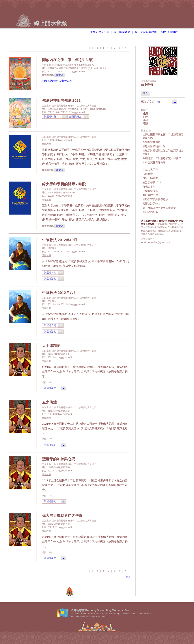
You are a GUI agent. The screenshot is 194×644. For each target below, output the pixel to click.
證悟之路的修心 (152, 204)
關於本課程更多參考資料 (57, 81)
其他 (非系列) (150, 212)
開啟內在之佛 (150, 195)
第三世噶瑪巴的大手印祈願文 (159, 208)
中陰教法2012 (151, 191)
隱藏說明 (46, 144)
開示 (146, 117)
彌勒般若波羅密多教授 (155, 199)
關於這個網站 (169, 32)
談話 (146, 120)
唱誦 (146, 123)
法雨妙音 (148, 174)
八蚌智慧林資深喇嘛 (154, 162)
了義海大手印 (150, 170)
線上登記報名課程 (146, 32)
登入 (145, 93)
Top (128, 577)
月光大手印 (149, 187)
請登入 (60, 75)
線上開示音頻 (122, 32)
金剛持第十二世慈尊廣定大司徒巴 (162, 158)
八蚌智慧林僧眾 (152, 142)
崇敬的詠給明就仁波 (154, 146)
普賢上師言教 (150, 178)
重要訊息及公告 (100, 32)
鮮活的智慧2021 (152, 182)
